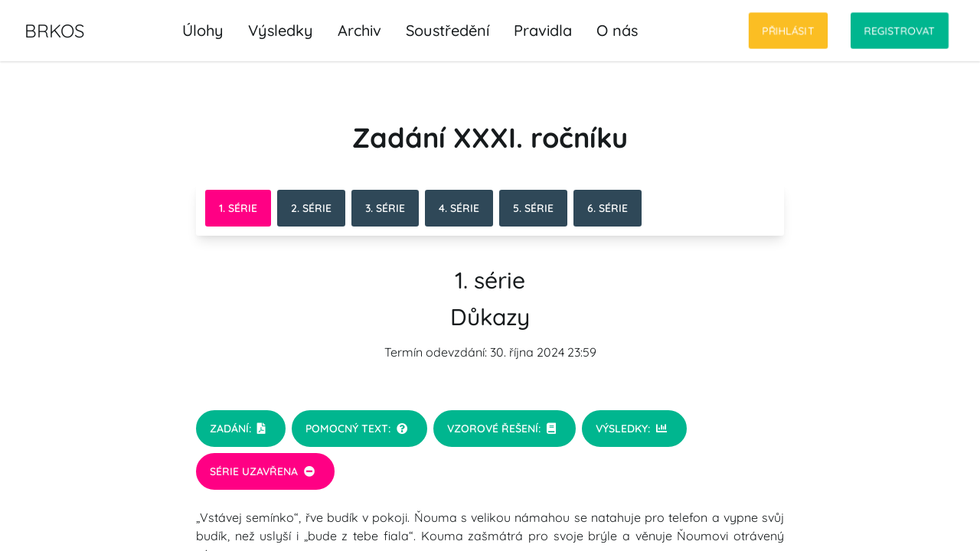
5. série (533, 208)
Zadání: (238, 429)
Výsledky (281, 30)
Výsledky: (631, 429)
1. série (238, 208)
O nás (617, 30)
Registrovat (900, 31)
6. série (608, 208)
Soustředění (448, 30)
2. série (311, 208)
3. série (385, 208)
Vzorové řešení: (501, 429)
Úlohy (203, 30)
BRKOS (54, 31)
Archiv (359, 30)
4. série (459, 208)
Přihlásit (788, 31)
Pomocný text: (356, 429)
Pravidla (543, 30)
